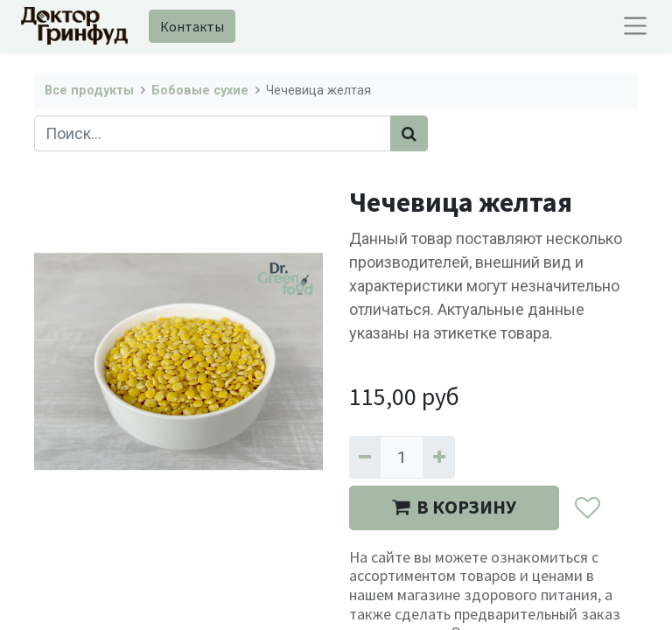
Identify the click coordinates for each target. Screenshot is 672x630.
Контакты (192, 26)
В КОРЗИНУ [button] (454, 507)
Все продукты (89, 91)
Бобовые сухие (200, 91)
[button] (587, 508)
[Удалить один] (365, 457)
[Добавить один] (438, 457)
